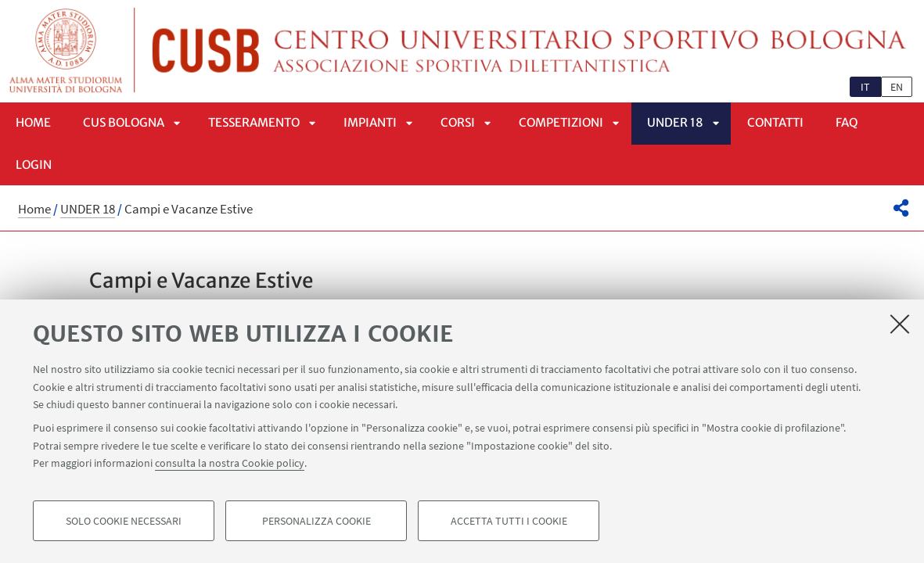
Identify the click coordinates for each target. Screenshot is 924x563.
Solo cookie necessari (124, 521)
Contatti (775, 122)
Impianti (370, 122)
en (897, 87)
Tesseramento (254, 122)
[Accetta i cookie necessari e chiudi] (900, 324)
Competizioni (561, 122)
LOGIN (34, 165)
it (865, 87)
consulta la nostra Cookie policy (230, 463)
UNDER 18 (675, 122)
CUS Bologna (124, 122)
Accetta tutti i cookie (509, 521)
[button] (901, 208)
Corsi (458, 122)
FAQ (847, 122)
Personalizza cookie (316, 521)
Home (33, 122)
